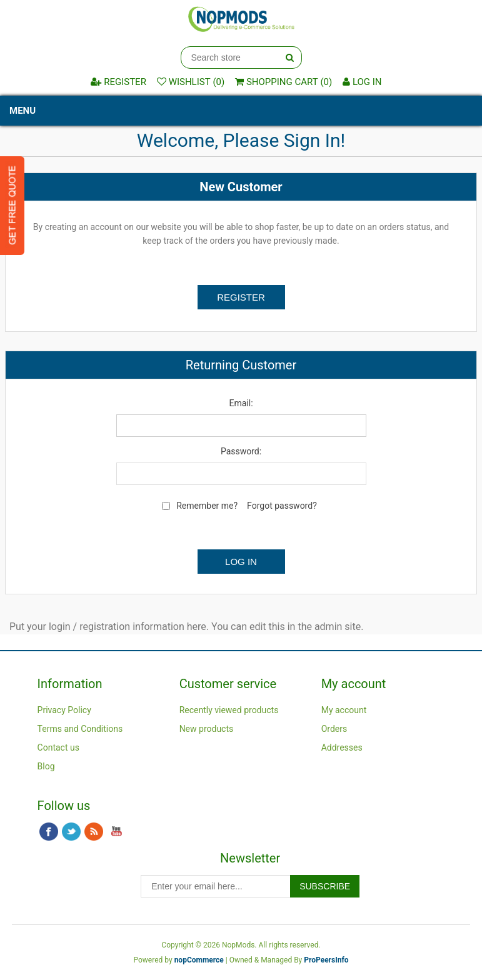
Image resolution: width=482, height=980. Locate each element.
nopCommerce (199, 960)
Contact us (58, 747)
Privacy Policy (64, 710)
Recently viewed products (229, 710)
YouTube (116, 832)
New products (207, 729)
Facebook (49, 832)
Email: (241, 403)
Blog (46, 766)
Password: (241, 451)
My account (344, 710)
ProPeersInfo (326, 960)
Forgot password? (282, 506)
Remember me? (207, 506)
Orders (334, 729)
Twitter (71, 832)
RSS (94, 832)
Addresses (342, 747)
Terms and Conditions (80, 729)
